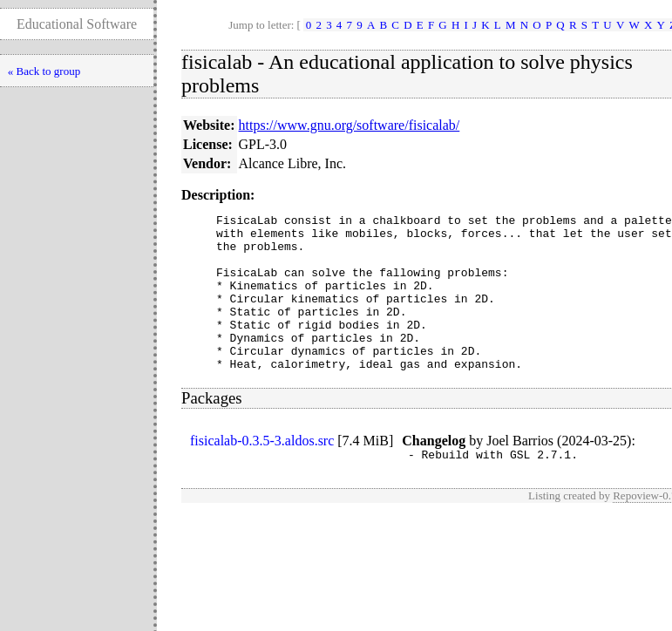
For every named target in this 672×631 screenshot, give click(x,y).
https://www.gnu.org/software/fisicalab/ (350, 125)
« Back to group (44, 71)
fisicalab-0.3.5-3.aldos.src (262, 472)
